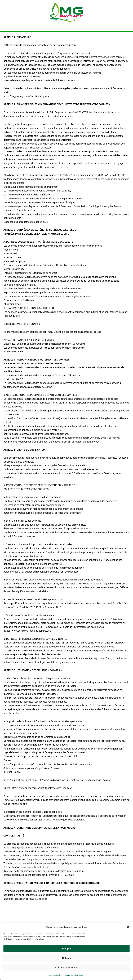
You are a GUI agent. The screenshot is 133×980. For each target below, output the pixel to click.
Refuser (67, 958)
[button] (128, 927)
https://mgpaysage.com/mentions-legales (26, 96)
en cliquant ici (63, 737)
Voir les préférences (67, 968)
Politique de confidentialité (73, 975)
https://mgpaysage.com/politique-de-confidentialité (31, 848)
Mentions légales (55, 975)
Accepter (66, 949)
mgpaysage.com (67, 45)
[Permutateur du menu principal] (67, 28)
